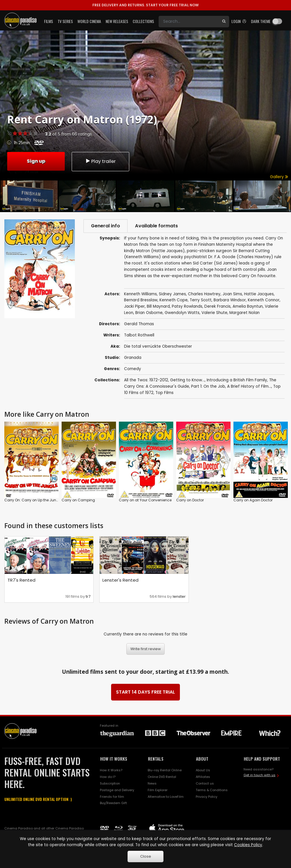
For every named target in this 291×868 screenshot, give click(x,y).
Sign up (36, 161)
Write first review (146, 649)
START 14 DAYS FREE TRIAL (145, 692)
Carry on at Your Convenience (145, 500)
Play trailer (100, 161)
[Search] (189, 22)
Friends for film (112, 797)
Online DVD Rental (162, 777)
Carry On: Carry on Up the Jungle (33, 500)
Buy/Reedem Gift (113, 803)
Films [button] (48, 21)
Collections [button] (143, 21)
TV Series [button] (65, 21)
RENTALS (156, 759)
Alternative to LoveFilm (166, 797)
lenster (179, 596)
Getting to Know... (187, 380)
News (152, 783)
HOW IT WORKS (114, 759)
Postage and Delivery (117, 790)
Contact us (205, 783)
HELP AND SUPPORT (262, 759)
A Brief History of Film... (249, 386)
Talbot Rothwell (139, 335)
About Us (203, 770)
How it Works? (111, 770)
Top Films (164, 393)
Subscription (110, 783)
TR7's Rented (21, 580)
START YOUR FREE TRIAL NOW (145, 5)
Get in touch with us (259, 775)
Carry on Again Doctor (253, 500)
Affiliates (203, 777)
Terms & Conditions (212, 790)
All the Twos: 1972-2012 (146, 380)
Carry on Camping (78, 500)
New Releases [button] (117, 21)
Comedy (133, 369)
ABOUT (202, 759)
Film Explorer (158, 790)
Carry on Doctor (190, 500)
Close (146, 856)
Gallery (279, 177)
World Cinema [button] (89, 21)
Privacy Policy (207, 797)
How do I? (108, 777)
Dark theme (261, 21)
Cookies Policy (248, 845)
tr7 (88, 596)
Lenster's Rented (120, 580)
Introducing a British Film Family (237, 380)
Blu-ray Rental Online (165, 770)
